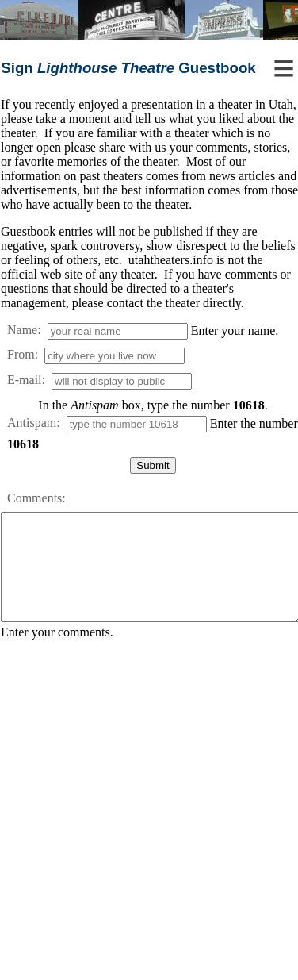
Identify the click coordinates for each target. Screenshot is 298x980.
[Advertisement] (149, 814)
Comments (34, 498)
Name (22, 330)
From (21, 354)
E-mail (25, 380)
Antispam (32, 423)
